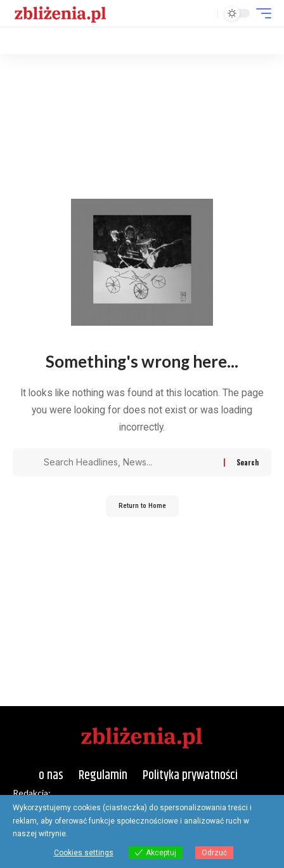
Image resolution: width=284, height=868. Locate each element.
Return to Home (142, 506)
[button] (205, 14)
